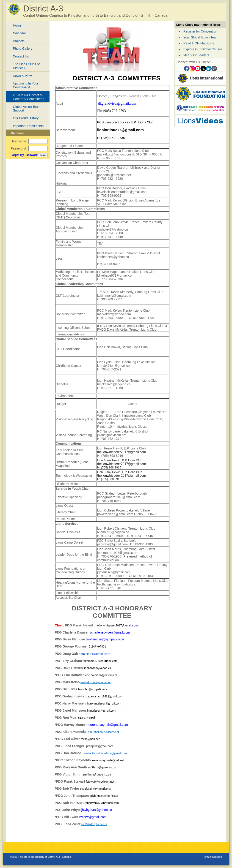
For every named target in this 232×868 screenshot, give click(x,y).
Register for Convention (200, 31)
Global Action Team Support (27, 109)
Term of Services (213, 857)
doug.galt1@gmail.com (94, 654)
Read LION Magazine (199, 43)
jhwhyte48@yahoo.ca (97, 810)
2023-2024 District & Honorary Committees (28, 97)
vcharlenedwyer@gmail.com (110, 632)
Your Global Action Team (201, 37)
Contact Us (21, 56)
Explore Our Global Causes (203, 49)
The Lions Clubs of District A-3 (26, 66)
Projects (19, 41)
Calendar (19, 33)
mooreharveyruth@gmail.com (107, 725)
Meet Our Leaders (196, 55)
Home (17, 25)
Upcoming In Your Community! (26, 85)
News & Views (23, 76)
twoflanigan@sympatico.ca (105, 639)
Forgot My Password (24, 155)
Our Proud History (26, 118)
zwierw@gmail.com (93, 817)
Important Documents (28, 126)
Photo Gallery (23, 49)
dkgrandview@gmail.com (117, 103)
